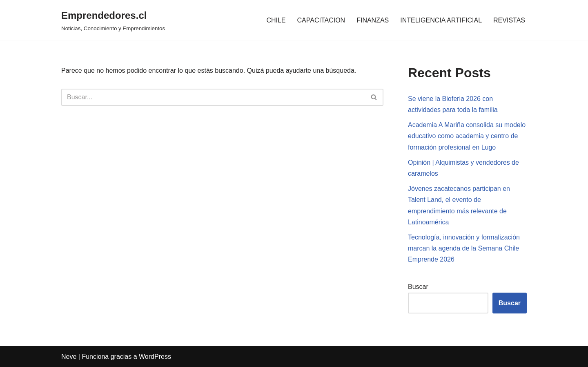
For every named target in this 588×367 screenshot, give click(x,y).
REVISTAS (509, 20)
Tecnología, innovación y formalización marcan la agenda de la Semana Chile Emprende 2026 (464, 248)
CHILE (276, 20)
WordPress (155, 357)
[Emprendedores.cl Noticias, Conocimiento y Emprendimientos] (113, 20)
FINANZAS (373, 20)
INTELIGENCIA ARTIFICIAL (441, 20)
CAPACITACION (321, 20)
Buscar (418, 287)
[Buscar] (213, 97)
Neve (69, 357)
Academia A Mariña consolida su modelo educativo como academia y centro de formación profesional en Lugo (467, 136)
